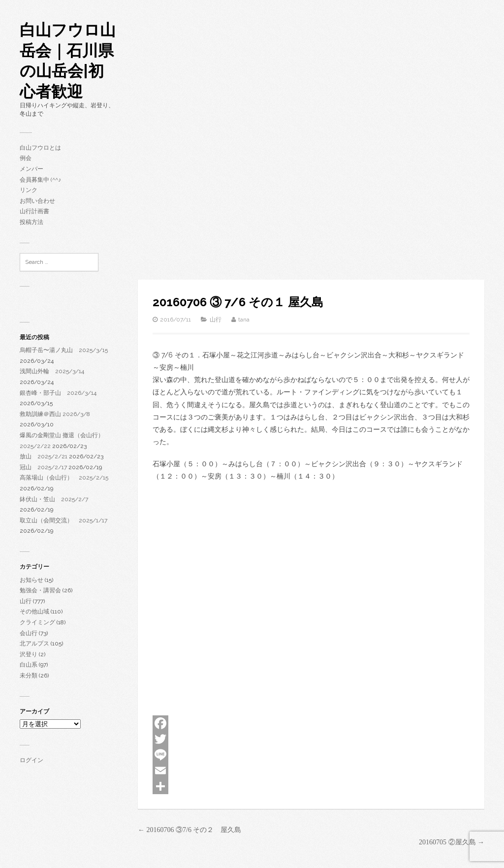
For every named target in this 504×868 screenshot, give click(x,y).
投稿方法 (31, 222)
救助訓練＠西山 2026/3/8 (55, 414)
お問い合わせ (37, 201)
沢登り (29, 654)
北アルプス (34, 643)
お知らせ (31, 580)
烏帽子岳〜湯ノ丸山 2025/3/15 (64, 350)
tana (244, 320)
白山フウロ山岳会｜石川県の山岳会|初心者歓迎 (68, 61)
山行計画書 (34, 211)
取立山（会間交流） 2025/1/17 (63, 520)
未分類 (29, 675)
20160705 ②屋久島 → (452, 842)
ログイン (31, 760)
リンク (29, 190)
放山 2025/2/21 (44, 456)
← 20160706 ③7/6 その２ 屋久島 (189, 830)
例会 (26, 158)
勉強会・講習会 (40, 590)
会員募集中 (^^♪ (40, 180)
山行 (26, 601)
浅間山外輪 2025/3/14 (52, 371)
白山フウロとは (40, 148)
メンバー (31, 169)
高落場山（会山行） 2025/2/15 (64, 478)
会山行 (29, 633)
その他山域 (34, 611)
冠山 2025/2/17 (43, 467)
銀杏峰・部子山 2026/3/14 (58, 393)
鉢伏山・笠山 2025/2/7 (54, 499)
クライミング (37, 622)
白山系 (29, 665)
